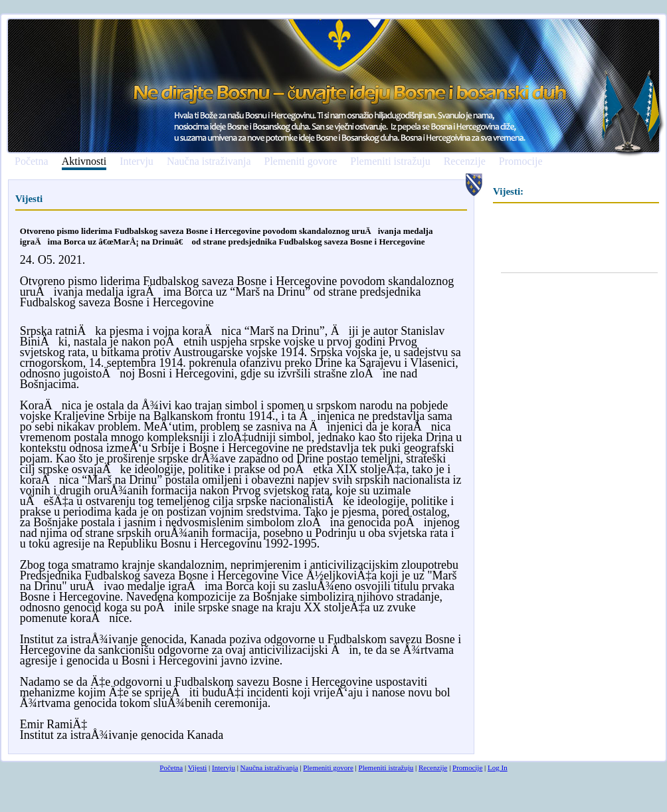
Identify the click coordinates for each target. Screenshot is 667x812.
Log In (498, 767)
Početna (32, 161)
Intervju (137, 161)
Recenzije (465, 161)
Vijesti (198, 767)
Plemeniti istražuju (390, 161)
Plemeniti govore (300, 161)
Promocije (521, 161)
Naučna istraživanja (209, 161)
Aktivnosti (84, 162)
